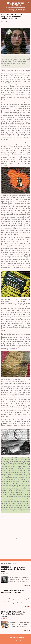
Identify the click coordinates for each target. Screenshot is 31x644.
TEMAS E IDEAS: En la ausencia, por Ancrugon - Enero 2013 (13, 591)
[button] (29, 15)
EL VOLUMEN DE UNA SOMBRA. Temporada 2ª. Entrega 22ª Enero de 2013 (13, 614)
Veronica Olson (19, 641)
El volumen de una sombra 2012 (15, 4)
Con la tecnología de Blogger (15, 638)
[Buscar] (29, 3)
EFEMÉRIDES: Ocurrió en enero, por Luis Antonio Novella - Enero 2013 (13, 569)
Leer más (27, 585)
